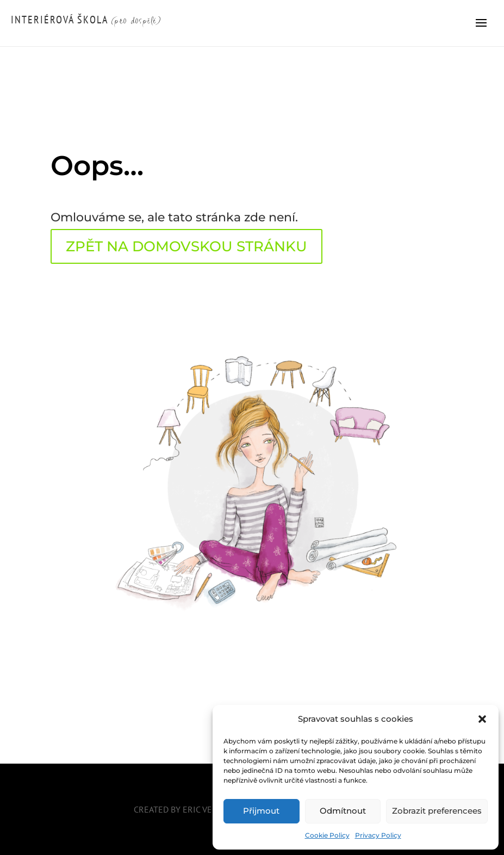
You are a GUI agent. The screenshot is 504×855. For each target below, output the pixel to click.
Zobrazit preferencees (437, 811)
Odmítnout (343, 811)
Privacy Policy (378, 835)
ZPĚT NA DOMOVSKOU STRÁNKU (186, 246)
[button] (482, 719)
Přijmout (261, 811)
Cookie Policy (327, 835)
